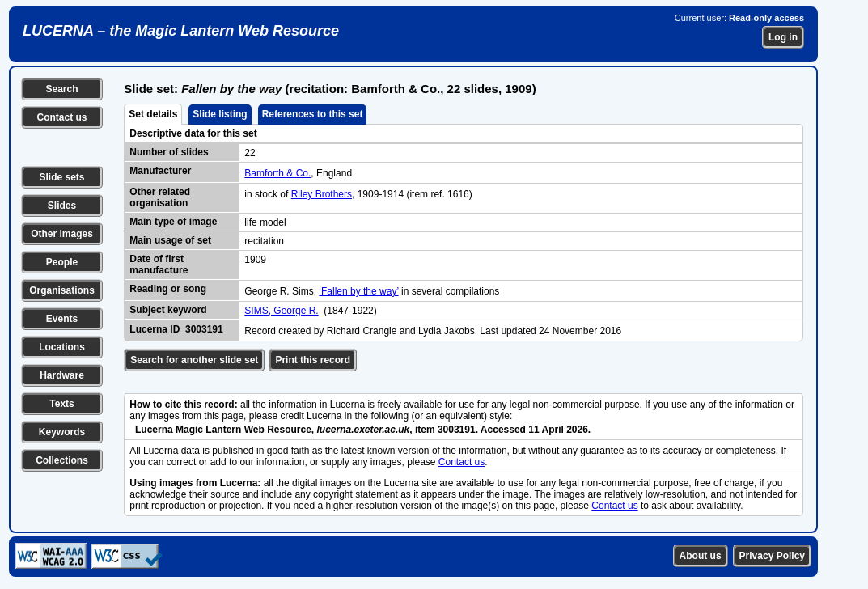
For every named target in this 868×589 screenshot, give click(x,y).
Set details (153, 114)
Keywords (62, 432)
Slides (62, 206)
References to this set (313, 114)
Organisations (62, 290)
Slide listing (220, 114)
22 (250, 153)
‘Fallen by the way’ (358, 291)
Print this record (313, 360)
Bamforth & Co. (277, 173)
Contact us (61, 117)
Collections (62, 460)
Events (62, 319)
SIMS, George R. (281, 311)
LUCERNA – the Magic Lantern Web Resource (181, 31)
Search (61, 89)
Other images (62, 234)
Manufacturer (160, 171)
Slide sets (61, 177)
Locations (62, 347)
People (62, 262)
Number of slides (169, 152)
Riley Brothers (322, 194)
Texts (61, 404)
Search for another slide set (194, 360)
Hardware (62, 375)
